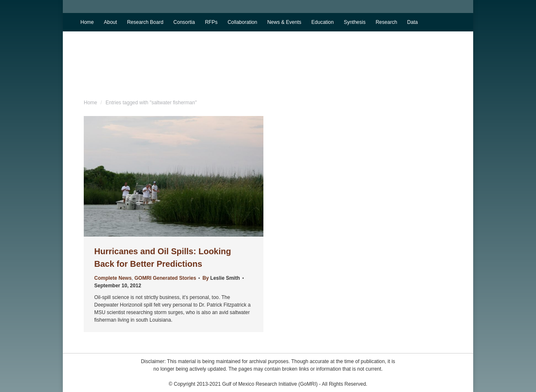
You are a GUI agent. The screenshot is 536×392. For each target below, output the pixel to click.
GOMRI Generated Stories (165, 278)
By (221, 278)
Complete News (113, 278)
